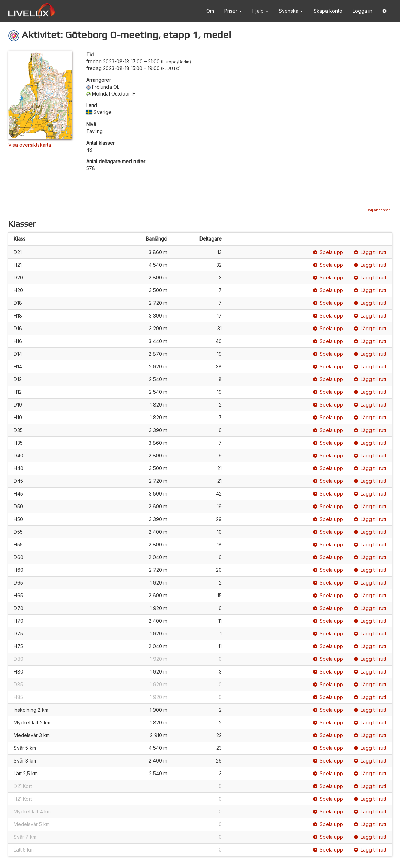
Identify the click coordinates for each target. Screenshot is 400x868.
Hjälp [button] (260, 11)
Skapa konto (328, 11)
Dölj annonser (378, 210)
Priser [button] (233, 11)
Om (210, 11)
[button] (385, 11)
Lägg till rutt (370, 252)
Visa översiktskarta (30, 145)
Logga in (362, 11)
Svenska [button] (291, 11)
